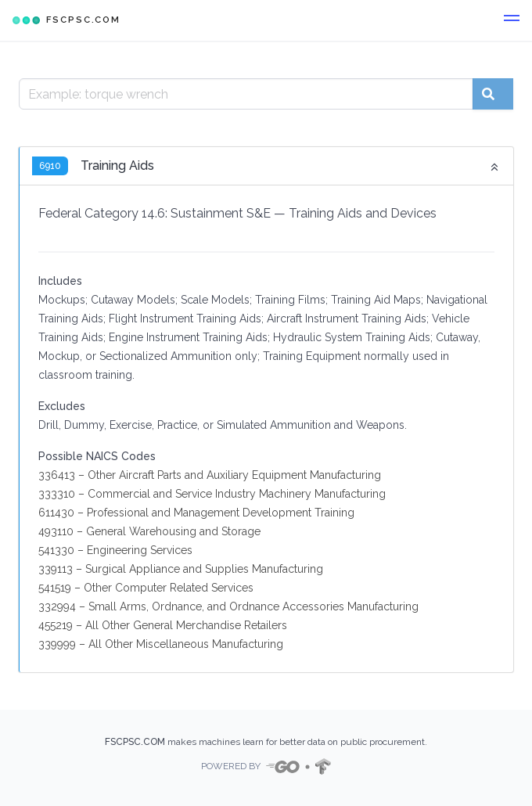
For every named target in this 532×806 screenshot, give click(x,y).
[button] (512, 20)
